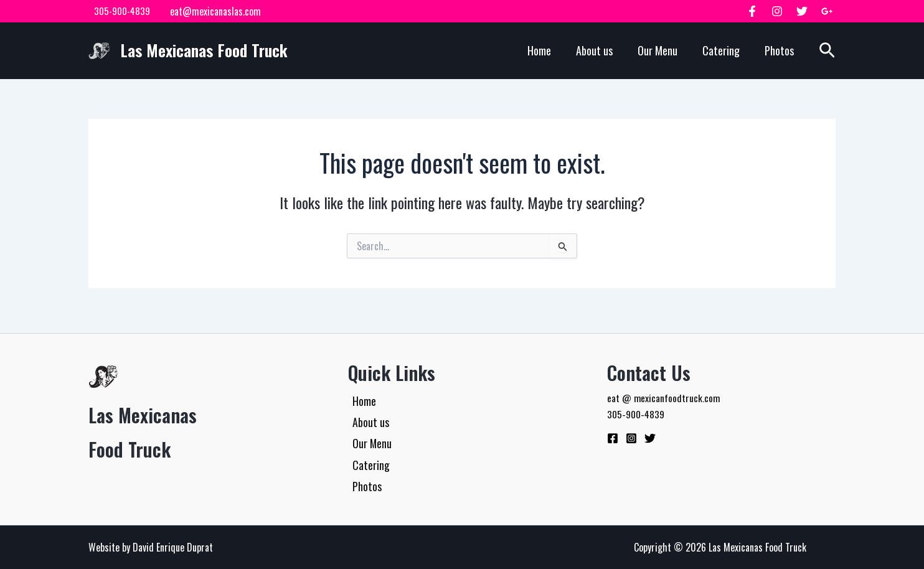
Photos (779, 50)
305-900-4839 (119, 11)
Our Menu (658, 50)
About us (594, 50)
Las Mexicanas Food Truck (204, 50)
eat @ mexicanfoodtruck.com (664, 393)
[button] (827, 51)
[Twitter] (802, 11)
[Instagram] (777, 11)
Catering (721, 50)
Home (539, 50)
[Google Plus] (827, 11)
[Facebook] (752, 11)
